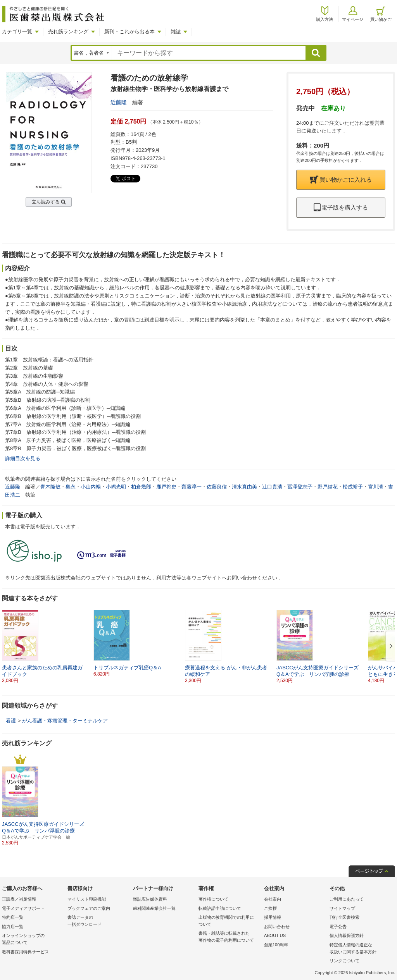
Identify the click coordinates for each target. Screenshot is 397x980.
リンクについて (344, 961)
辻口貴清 (272, 487)
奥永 (71, 487)
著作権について (213, 899)
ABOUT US (275, 935)
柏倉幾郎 (141, 487)
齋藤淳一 (192, 487)
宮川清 (375, 487)
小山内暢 (91, 487)
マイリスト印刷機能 (87, 899)
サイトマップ (342, 908)
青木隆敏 (50, 487)
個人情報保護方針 (347, 935)
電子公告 (338, 927)
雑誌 (176, 32)
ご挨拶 (270, 908)
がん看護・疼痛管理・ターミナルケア (65, 721)
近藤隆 (119, 102)
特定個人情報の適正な (360, 949)
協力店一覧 (13, 927)
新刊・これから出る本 (129, 32)
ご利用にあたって (347, 899)
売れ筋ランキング (68, 32)
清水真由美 (244, 487)
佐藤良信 (217, 487)
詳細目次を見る (23, 458)
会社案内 (273, 899)
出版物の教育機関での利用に (229, 921)
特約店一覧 (13, 917)
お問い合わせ (277, 927)
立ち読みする (46, 202)
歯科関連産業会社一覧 (154, 908)
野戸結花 (328, 487)
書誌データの (98, 921)
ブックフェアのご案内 (89, 908)
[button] (390, 646)
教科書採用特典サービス (25, 952)
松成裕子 (353, 487)
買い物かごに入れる (341, 180)
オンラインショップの (33, 940)
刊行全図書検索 (344, 917)
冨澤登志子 (300, 487)
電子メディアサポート (23, 908)
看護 (11, 721)
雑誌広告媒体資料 (150, 899)
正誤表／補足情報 (19, 899)
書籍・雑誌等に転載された (229, 937)
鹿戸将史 (166, 487)
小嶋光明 (116, 487)
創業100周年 (276, 945)
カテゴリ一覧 (17, 32)
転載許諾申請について (220, 908)
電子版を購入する (341, 207)
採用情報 (273, 917)
